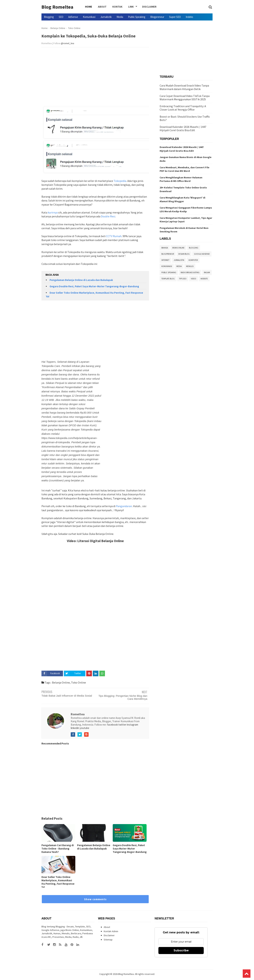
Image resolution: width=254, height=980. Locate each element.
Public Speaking (137, 17)
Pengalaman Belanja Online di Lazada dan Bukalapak (81, 280)
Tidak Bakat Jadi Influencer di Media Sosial (67, 696)
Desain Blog (184, 254)
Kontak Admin (111, 931)
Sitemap (108, 940)
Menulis (190, 266)
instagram (132, 725)
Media (120, 17)
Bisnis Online (178, 248)
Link (126, 7)
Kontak (114, 7)
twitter (122, 725)
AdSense (73, 17)
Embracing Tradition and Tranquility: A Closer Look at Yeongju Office (183, 108)
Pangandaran (124, 506)
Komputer (193, 260)
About (100, 7)
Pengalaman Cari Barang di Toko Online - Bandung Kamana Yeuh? (58, 849)
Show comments (95, 899)
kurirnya (53, 212)
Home (88, 7)
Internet (165, 260)
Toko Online (78, 682)
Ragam (207, 272)
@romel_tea (67, 43)
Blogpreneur (157, 17)
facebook (112, 725)
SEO (61, 17)
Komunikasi (89, 17)
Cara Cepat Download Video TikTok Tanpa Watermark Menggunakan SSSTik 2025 (185, 98)
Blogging (49, 17)
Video (193, 279)
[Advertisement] (95, 77)
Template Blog (168, 279)
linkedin (75, 728)
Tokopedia (120, 181)
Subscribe (181, 950)
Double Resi (108, 216)
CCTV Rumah (114, 236)
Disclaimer (143, 7)
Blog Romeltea (57, 7)
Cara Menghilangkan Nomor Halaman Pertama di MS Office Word (181, 179)
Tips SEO (183, 279)
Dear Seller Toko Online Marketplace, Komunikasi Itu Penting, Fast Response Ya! (58, 882)
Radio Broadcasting (190, 272)
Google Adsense (202, 254)
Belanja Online (61, 682)
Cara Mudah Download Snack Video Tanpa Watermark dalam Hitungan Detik (184, 87)
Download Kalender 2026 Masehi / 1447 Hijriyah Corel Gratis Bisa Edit (183, 128)
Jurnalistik (106, 17)
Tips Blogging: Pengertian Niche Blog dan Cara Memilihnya (123, 697)
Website (204, 279)
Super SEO (175, 17)
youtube (84, 728)
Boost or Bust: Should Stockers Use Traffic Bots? (185, 118)
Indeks (189, 17)
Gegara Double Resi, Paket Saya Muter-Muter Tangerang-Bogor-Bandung (94, 286)
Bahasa (165, 248)
